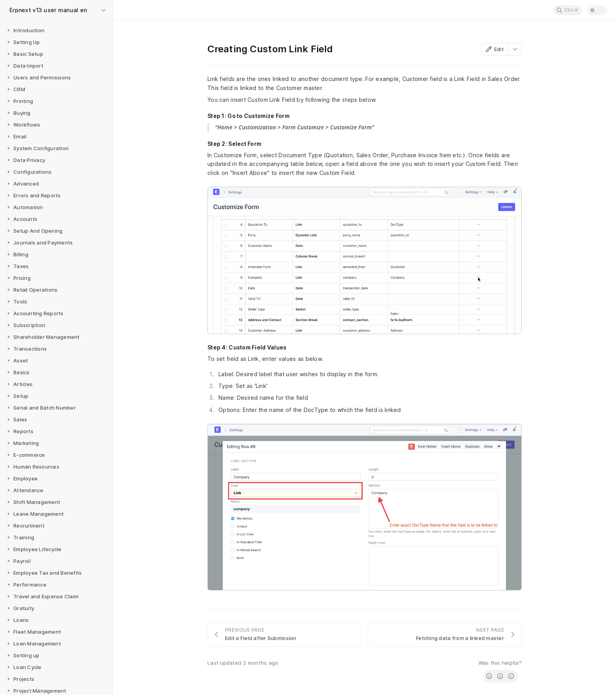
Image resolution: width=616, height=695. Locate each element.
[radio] (489, 676)
